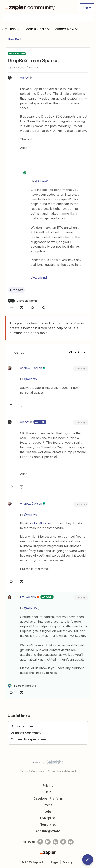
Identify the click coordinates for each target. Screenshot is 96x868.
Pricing (48, 785)
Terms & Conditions (32, 771)
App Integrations (48, 831)
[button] (87, 7)
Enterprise (48, 818)
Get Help (11, 29)
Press (48, 805)
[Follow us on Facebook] (40, 842)
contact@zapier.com (43, 523)
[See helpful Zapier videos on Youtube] (71, 842)
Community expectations (29, 739)
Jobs (48, 811)
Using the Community (26, 733)
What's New (67, 29)
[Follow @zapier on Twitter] (63, 842)
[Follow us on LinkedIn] (48, 842)
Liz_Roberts (28, 597)
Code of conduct (23, 726)
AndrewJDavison (31, 368)
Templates (48, 824)
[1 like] (22, 686)
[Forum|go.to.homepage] (31, 7)
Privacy (68, 862)
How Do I (14, 39)
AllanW (24, 78)
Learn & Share (38, 29)
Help (48, 792)
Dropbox (17, 290)
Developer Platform (48, 798)
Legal (55, 862)
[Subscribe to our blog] (55, 842)
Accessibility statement (62, 771)
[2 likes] (23, 301)
